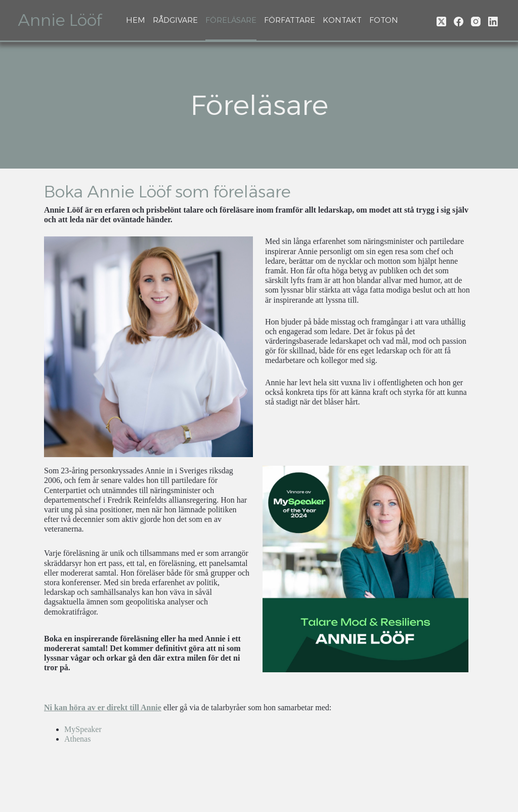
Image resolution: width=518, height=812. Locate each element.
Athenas (77, 739)
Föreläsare (231, 20)
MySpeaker (83, 729)
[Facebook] (459, 22)
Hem (136, 20)
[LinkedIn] (493, 22)
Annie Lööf (60, 20)
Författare (290, 20)
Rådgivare (175, 20)
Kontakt (342, 20)
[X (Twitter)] (441, 22)
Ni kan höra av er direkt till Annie (103, 707)
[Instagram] (476, 22)
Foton (384, 20)
